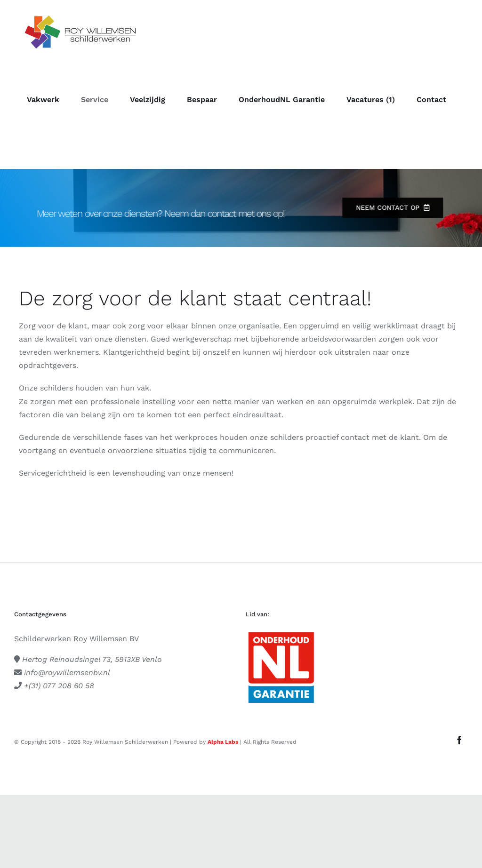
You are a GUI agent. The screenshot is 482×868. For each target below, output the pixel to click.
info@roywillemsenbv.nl (67, 673)
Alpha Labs (223, 742)
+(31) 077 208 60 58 (59, 686)
